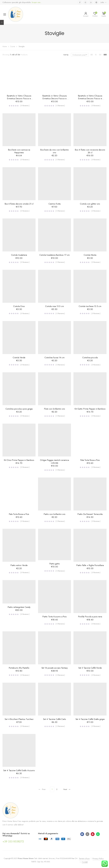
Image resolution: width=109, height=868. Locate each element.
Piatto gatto (55, 564)
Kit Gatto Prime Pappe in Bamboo (90, 409)
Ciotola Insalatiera (19, 255)
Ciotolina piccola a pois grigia (19, 409)
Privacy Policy (98, 859)
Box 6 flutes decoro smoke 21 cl (19, 204)
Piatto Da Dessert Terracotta (90, 514)
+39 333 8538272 (13, 841)
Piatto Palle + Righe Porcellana (90, 565)
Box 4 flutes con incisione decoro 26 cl (90, 151)
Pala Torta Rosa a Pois (90, 460)
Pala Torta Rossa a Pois (19, 514)
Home (5, 46)
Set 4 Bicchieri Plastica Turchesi (19, 719)
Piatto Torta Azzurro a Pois (54, 617)
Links (102, 2)
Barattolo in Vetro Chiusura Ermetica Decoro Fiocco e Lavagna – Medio (54, 98)
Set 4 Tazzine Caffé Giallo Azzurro (19, 770)
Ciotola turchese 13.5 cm (90, 306)
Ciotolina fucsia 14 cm (54, 358)
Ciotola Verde (19, 358)
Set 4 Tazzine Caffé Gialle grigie (90, 719)
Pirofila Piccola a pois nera (90, 617)
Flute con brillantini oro (55, 409)
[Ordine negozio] (80, 55)
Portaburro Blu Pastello (19, 668)
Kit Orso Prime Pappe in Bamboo (19, 460)
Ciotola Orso (19, 306)
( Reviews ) (25, 106)
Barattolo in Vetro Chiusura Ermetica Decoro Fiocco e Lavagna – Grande (19, 98)
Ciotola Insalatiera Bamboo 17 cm (54, 255)
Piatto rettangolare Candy (19, 607)
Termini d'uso (84, 859)
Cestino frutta (55, 204)
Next (67, 789)
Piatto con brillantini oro (54, 514)
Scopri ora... (36, 2)
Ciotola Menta (90, 255)
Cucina (13, 46)
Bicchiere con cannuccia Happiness (19, 151)
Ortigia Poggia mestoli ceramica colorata (54, 461)
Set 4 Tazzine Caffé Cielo (54, 719)
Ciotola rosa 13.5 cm (54, 306)
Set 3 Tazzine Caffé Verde (90, 668)
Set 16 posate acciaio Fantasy (55, 668)
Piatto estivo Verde (19, 565)
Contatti (85, 862)
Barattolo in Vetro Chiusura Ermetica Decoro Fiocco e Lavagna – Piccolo (90, 98)
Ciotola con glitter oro (90, 204)
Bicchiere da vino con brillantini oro (54, 151)
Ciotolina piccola (90, 358)
